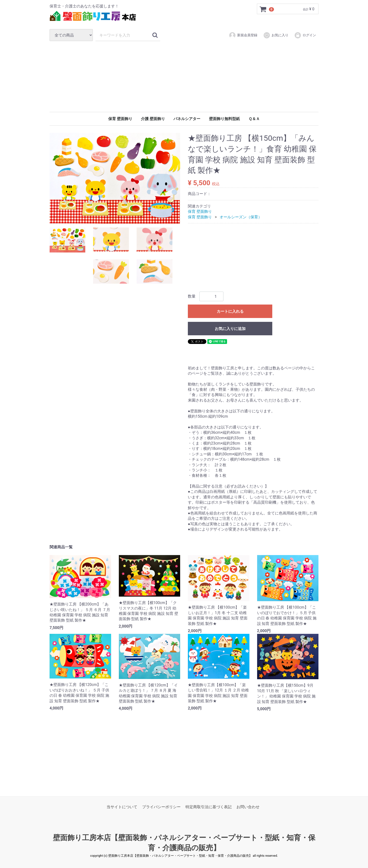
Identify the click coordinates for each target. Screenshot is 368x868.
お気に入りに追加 (230, 329)
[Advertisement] (184, 76)
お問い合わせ (248, 807)
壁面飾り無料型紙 (224, 119)
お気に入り (276, 35)
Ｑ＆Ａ (254, 119)
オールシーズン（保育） (241, 217)
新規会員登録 (243, 35)
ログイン (305, 35)
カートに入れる (230, 312)
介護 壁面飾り (153, 119)
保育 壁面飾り (120, 119)
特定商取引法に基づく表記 (209, 807)
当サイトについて (122, 807)
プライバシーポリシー (161, 807)
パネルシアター (187, 119)
